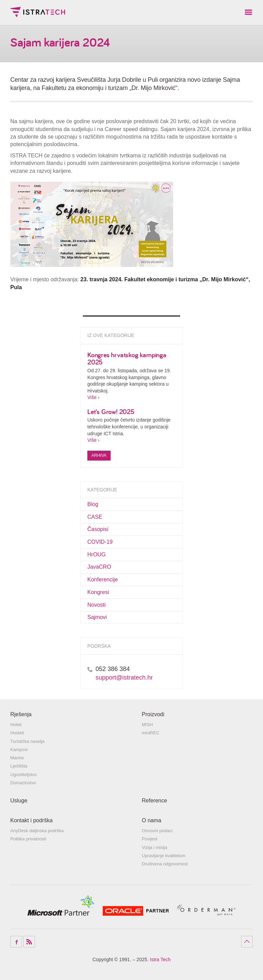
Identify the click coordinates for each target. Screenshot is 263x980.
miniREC (151, 733)
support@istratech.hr (124, 678)
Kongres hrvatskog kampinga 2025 (127, 358)
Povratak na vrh (247, 942)
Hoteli (16, 725)
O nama (152, 820)
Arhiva (99, 455)
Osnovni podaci (157, 831)
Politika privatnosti (28, 839)
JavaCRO (99, 567)
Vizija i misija (154, 847)
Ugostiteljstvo (23, 775)
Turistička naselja (27, 741)
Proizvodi (153, 714)
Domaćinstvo (23, 783)
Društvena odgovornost (165, 864)
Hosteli (17, 733)
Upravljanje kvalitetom (164, 856)
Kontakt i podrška (32, 820)
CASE (95, 517)
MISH (147, 725)
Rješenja (21, 714)
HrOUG (96, 555)
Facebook (16, 942)
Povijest (150, 839)
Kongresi (98, 592)
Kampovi (19, 750)
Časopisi (98, 529)
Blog (93, 504)
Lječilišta (19, 766)
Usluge (19, 801)
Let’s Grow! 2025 (111, 411)
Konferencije (103, 579)
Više (92, 397)
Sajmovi (97, 617)
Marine (17, 758)
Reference (154, 801)
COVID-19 (100, 542)
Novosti (96, 605)
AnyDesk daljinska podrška (37, 831)
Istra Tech (38, 12)
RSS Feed (29, 942)
